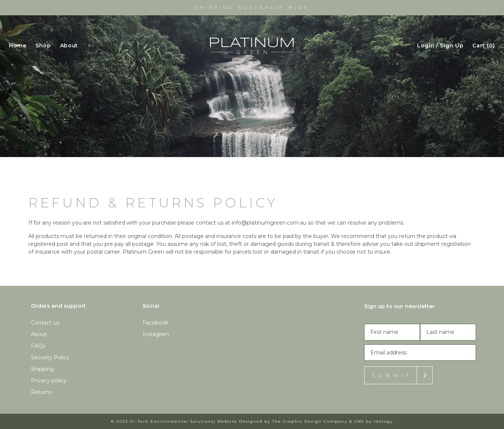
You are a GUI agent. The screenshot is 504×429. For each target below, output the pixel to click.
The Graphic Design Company (310, 421)
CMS (359, 421)
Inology (383, 421)
